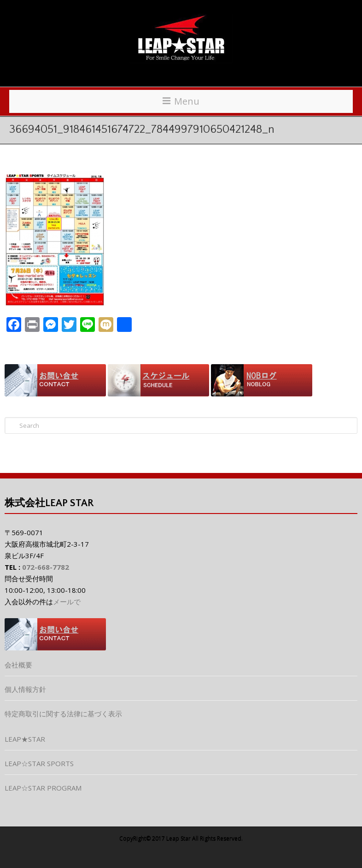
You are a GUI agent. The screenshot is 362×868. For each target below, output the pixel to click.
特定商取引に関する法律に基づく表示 (63, 714)
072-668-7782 (46, 567)
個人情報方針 (25, 689)
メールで (67, 602)
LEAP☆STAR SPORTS (39, 763)
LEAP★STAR (25, 739)
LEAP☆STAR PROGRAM (43, 788)
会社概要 (18, 665)
